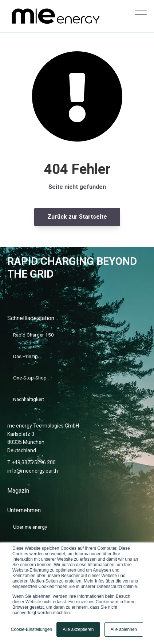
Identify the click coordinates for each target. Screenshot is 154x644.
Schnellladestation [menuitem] (31, 318)
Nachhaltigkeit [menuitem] (29, 399)
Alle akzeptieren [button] (78, 629)
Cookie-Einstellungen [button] (31, 629)
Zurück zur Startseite (77, 217)
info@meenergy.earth (33, 471)
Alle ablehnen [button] (124, 629)
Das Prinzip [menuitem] (25, 356)
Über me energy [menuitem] (30, 527)
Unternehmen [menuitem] (24, 510)
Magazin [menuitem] (18, 491)
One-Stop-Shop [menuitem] (30, 378)
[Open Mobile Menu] (141, 16)
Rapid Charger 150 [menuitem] (33, 335)
